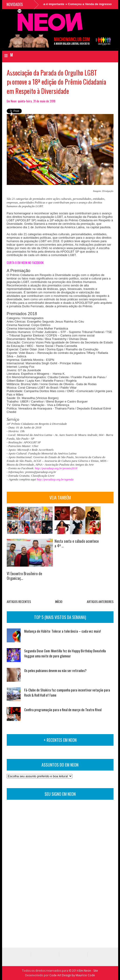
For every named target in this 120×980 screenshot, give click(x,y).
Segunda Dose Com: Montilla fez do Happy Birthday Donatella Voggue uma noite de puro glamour (65, 653)
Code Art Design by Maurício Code (72, 975)
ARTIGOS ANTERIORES (100, 601)
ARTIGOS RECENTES (19, 601)
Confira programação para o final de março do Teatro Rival (63, 710)
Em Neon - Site (89, 971)
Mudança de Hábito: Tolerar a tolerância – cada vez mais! (62, 631)
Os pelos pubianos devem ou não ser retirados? (55, 670)
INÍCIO (59, 601)
